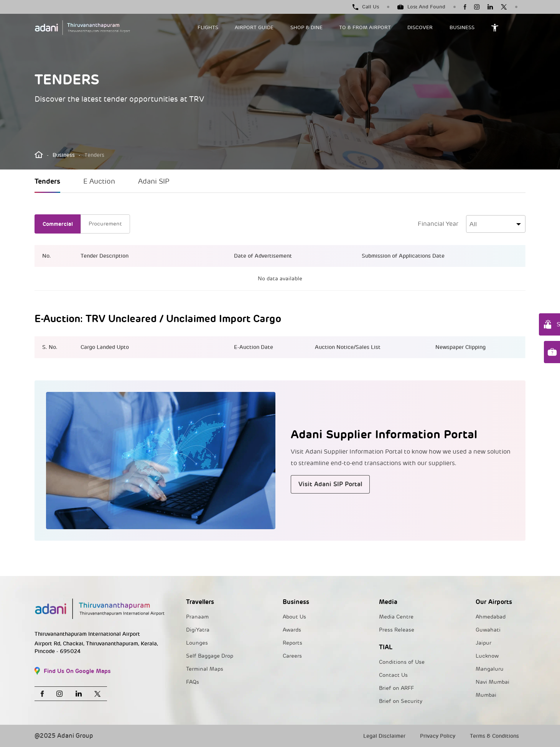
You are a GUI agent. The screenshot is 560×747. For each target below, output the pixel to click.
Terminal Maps (205, 669)
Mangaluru (490, 669)
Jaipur (483, 643)
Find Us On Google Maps (73, 671)
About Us (294, 617)
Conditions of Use (402, 662)
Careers (292, 656)
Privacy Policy (438, 736)
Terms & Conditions (494, 736)
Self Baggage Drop (210, 656)
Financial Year (438, 224)
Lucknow (487, 656)
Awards (292, 630)
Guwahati (488, 630)
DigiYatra (198, 630)
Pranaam (197, 617)
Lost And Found (421, 7)
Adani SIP (154, 181)
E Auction (99, 181)
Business (64, 155)
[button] (212, 28)
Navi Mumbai (492, 682)
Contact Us (393, 675)
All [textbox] (473, 224)
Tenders (47, 181)
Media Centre (396, 617)
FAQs (193, 682)
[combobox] (496, 224)
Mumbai (486, 695)
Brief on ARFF (396, 688)
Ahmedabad (491, 617)
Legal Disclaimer (384, 736)
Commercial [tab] (58, 224)
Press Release (397, 630)
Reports (292, 643)
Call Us (366, 7)
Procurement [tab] (105, 224)
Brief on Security (401, 701)
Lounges (197, 643)
